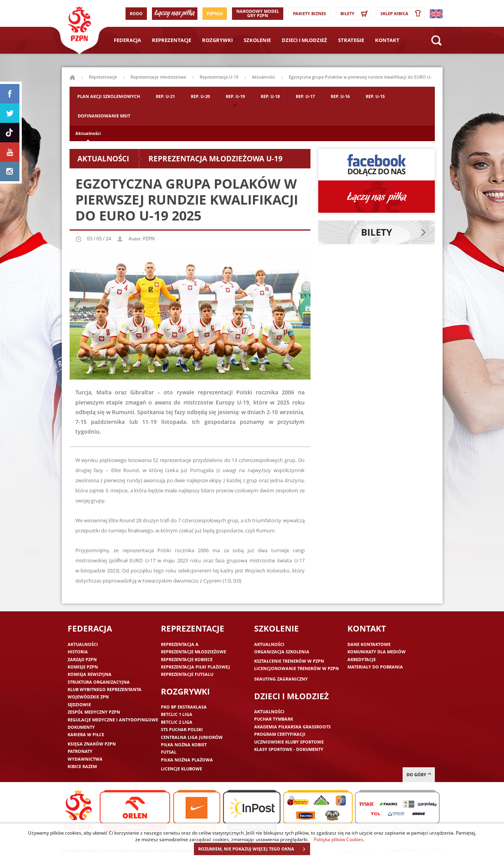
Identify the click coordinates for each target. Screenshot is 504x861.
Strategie (351, 40)
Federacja (127, 40)
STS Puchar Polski (182, 729)
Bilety (355, 14)
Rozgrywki (217, 40)
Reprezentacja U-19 (219, 77)
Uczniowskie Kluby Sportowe (289, 742)
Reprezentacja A (180, 644)
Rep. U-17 (305, 96)
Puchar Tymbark (274, 719)
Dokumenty (81, 727)
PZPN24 (215, 13)
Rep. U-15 (375, 96)
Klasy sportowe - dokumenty (289, 749)
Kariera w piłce (86, 734)
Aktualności (88, 133)
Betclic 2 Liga (177, 722)
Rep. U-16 (340, 96)
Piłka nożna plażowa (187, 760)
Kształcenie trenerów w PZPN (289, 661)
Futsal (169, 752)
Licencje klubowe (181, 769)
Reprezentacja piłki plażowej (195, 667)
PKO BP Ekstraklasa (184, 707)
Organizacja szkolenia (282, 652)
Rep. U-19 (235, 96)
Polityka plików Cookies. (339, 839)
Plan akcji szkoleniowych (109, 96)
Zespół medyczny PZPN (94, 712)
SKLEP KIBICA (402, 14)
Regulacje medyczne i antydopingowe (113, 720)
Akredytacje (362, 659)
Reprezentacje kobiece (187, 659)
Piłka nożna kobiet (184, 745)
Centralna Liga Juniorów (192, 737)
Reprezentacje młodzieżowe (158, 77)
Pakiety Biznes (310, 13)
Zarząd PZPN (82, 659)
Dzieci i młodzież (304, 40)
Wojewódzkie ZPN (88, 697)
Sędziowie (79, 704)
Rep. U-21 (165, 96)
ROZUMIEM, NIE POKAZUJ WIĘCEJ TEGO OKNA (254, 849)
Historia (78, 652)
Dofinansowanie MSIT (104, 116)
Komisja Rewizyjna (90, 674)
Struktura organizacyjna (99, 682)
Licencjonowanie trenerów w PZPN (296, 668)
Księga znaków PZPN (92, 744)
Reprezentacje (172, 40)
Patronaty (80, 751)
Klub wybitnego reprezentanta (105, 689)
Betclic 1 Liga (177, 714)
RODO (136, 13)
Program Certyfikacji (280, 734)
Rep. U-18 (270, 96)
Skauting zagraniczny (281, 679)
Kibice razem (82, 766)
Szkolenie (257, 40)
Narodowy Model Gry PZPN (258, 13)
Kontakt (387, 40)
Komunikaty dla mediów (377, 652)
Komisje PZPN (83, 667)
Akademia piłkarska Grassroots (292, 727)
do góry (419, 774)
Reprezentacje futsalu (187, 674)
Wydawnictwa (85, 759)
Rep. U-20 (200, 96)
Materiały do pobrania (375, 667)
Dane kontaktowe (369, 644)
